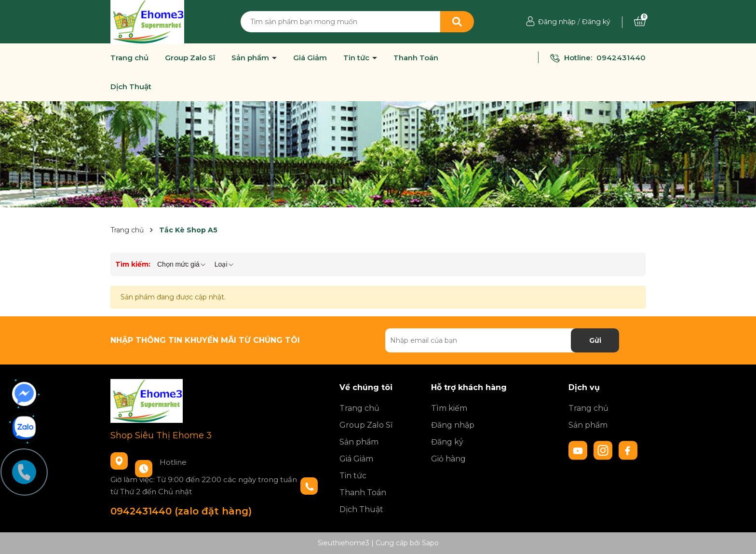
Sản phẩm (251, 58)
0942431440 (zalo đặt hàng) (181, 511)
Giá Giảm (310, 58)
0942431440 (621, 58)
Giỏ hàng (448, 459)
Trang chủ (129, 58)
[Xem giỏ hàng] (640, 22)
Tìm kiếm (449, 408)
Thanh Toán (416, 58)
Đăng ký (596, 22)
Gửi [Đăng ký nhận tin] (595, 340)
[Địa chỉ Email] (502, 340)
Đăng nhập (557, 22)
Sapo (430, 543)
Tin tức (357, 58)
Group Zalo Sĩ (190, 58)
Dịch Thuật (131, 87)
